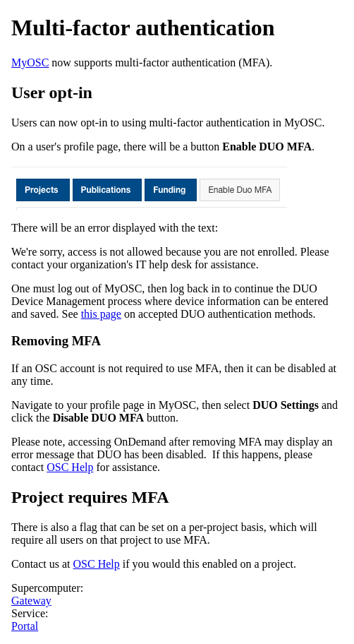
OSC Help (70, 467)
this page (101, 314)
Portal (25, 626)
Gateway (31, 601)
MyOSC (30, 62)
